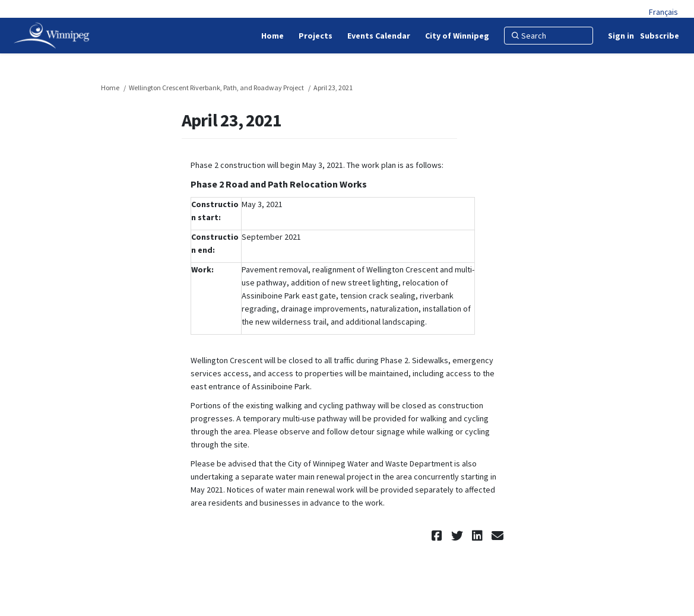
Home (110, 88)
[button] (438, 536)
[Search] (549, 36)
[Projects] (316, 36)
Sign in (621, 36)
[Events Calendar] (379, 36)
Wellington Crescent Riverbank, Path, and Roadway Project (216, 88)
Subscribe (660, 36)
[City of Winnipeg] (457, 36)
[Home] (272, 36)
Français (663, 12)
